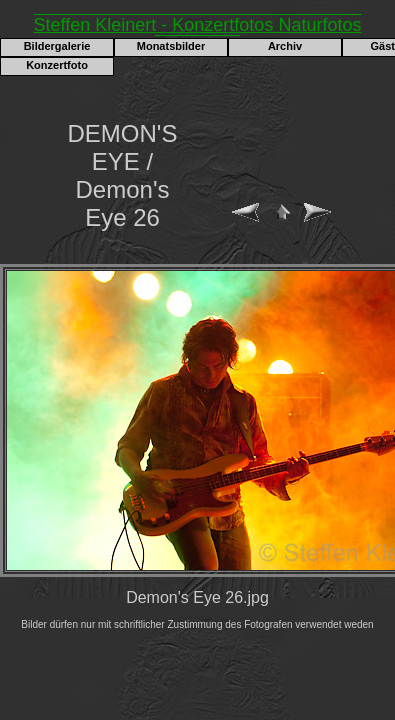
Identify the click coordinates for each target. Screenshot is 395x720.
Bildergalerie (57, 46)
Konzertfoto (57, 65)
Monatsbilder (171, 46)
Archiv (285, 46)
